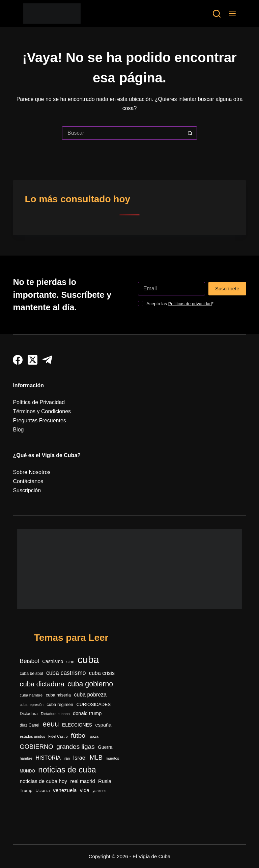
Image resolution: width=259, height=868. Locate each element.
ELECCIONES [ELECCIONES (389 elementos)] (77, 725)
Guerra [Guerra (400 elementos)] (105, 747)
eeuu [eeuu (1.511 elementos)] (51, 724)
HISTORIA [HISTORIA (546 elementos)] (48, 758)
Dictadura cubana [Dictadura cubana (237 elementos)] (55, 714)
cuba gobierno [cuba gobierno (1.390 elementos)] (90, 684)
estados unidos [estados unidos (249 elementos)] (32, 736)
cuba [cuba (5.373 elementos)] (88, 660)
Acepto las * (180, 304)
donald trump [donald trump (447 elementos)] (87, 713)
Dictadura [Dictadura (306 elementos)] (28, 714)
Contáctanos (28, 481)
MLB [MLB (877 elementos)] (96, 757)
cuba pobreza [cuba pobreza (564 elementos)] (90, 695)
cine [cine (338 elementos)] (70, 662)
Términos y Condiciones (42, 411)
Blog (18, 430)
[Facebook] (18, 360)
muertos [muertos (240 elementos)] (112, 758)
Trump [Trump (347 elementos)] (26, 791)
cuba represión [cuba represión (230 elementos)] (32, 705)
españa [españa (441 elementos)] (103, 725)
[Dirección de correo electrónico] (171, 289)
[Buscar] (217, 14)
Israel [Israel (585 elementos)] (80, 758)
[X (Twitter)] (33, 360)
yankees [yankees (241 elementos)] (100, 791)
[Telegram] (47, 360)
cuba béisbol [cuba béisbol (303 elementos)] (31, 674)
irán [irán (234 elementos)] (67, 758)
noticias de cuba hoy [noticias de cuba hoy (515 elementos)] (43, 781)
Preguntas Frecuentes (39, 420)
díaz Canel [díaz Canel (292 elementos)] (29, 725)
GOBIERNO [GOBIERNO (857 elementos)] (36, 747)
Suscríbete (227, 288)
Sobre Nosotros (32, 472)
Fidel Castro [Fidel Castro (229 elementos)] (58, 736)
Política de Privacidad (39, 402)
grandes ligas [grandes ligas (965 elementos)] (76, 747)
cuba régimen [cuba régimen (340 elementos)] (60, 704)
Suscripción (27, 490)
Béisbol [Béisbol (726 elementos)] (29, 661)
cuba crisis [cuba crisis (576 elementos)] (102, 673)
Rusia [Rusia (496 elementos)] (105, 781)
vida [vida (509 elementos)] (85, 790)
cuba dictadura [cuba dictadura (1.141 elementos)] (42, 684)
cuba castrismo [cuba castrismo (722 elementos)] (66, 673)
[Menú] (232, 14)
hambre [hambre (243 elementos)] (26, 758)
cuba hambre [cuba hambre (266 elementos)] (31, 695)
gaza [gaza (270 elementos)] (94, 736)
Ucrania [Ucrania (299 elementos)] (42, 791)
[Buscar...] (123, 133)
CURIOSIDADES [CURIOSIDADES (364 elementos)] (93, 704)
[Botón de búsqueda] (190, 133)
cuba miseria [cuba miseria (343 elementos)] (58, 695)
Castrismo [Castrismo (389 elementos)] (53, 662)
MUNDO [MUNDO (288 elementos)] (27, 771)
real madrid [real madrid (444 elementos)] (82, 781)
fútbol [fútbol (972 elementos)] (79, 735)
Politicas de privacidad (190, 304)
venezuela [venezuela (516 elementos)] (65, 790)
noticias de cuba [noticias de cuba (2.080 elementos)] (67, 770)
